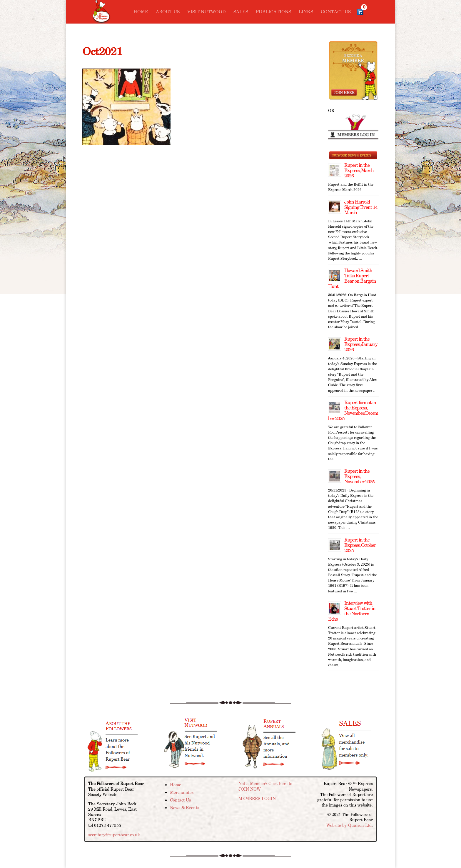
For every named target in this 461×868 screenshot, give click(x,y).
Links (306, 12)
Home (141, 12)
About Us (168, 12)
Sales (241, 12)
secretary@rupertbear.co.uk (114, 835)
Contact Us (336, 12)
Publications (273, 12)
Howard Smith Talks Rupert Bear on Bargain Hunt (352, 278)
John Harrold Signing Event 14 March (361, 207)
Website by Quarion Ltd (349, 825)
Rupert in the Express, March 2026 (359, 170)
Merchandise (182, 792)
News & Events (184, 808)
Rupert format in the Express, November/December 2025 (353, 410)
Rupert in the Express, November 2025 (359, 476)
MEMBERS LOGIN (257, 799)
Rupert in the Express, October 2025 (360, 545)
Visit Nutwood (207, 12)
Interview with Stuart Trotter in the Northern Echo (352, 611)
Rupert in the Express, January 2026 (361, 344)
